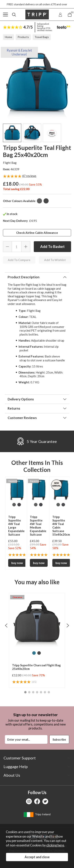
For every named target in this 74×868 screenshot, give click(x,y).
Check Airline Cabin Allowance (37, 233)
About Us (12, 775)
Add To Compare (19, 260)
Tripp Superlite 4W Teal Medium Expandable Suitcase (38, 526)
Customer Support (20, 758)
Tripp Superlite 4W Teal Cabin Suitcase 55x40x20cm (61, 526)
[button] (25, 692)
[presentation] (6, 625)
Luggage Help (16, 766)
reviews (29, 176)
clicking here (55, 845)
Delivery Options (21, 399)
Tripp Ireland (37, 815)
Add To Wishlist (55, 260)
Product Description (24, 277)
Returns (14, 408)
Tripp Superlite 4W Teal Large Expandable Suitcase (16, 526)
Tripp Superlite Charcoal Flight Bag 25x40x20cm (36, 667)
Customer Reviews (22, 418)
